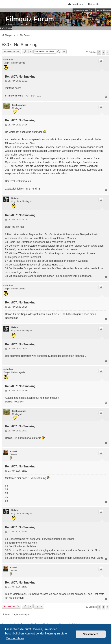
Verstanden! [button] (91, 634)
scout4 (13, 451)
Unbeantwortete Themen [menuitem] (84, 10)
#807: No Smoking (20, 45)
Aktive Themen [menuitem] (104, 10)
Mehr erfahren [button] (15, 638)
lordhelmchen (19, 105)
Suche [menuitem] (9, 28)
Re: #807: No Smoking (20, 77)
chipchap (8, 60)
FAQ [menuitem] (2, 28)
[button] (99, 52)
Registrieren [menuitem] (76, 4)
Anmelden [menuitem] (94, 4)
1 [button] (103, 52)
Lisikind (15, 198)
